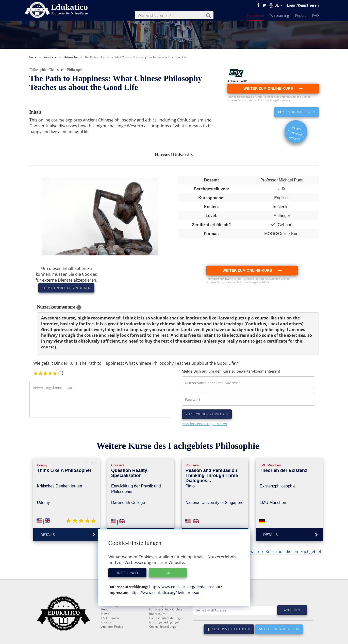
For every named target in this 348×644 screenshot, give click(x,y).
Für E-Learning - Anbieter (167, 627)
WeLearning (280, 15)
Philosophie (38, 70)
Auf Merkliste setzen (296, 112)
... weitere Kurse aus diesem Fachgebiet (284, 551)
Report (301, 15)
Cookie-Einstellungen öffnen (66, 288)
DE (276, 5)
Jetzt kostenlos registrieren (204, 424)
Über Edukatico (160, 618)
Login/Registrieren (303, 5)
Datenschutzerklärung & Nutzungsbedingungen (166, 638)
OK (168, 573)
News (105, 631)
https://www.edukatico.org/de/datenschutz (185, 587)
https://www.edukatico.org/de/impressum (165, 593)
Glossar (107, 640)
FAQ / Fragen (110, 636)
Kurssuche (256, 15)
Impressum (157, 631)
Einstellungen (127, 573)
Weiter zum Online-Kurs (252, 270)
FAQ (316, 15)
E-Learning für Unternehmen (169, 623)
